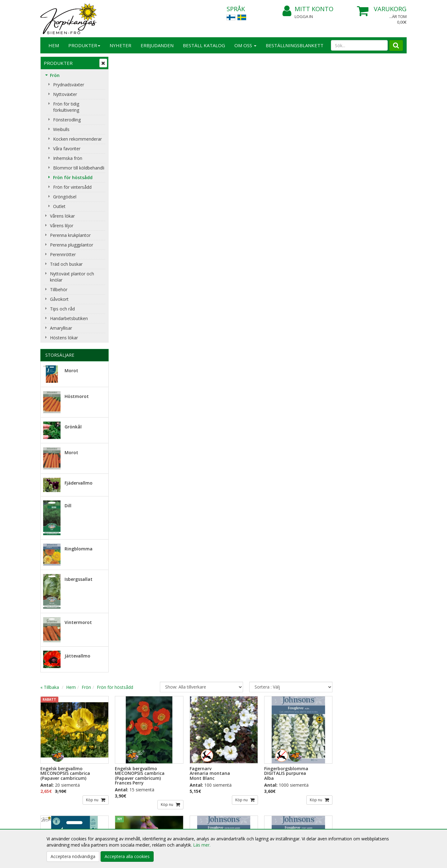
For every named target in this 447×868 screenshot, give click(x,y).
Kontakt (49, 807)
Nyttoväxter (65, 94)
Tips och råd (62, 309)
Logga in (304, 16)
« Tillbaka (124, 65)
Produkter (84, 45)
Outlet (59, 206)
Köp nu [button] (167, 178)
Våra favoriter (67, 149)
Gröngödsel (65, 197)
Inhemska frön (68, 158)
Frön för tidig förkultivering (66, 107)
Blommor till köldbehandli (79, 168)
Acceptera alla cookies (127, 856)
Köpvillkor (126, 817)
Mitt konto (308, 9)
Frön (55, 75)
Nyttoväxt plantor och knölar (72, 277)
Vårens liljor (62, 226)
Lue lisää (242, 744)
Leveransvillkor (131, 807)
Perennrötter (63, 254)
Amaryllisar (61, 328)
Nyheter (120, 45)
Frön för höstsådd (73, 177)
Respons (50, 817)
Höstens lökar (64, 338)
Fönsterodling (67, 120)
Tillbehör (59, 289)
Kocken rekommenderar (77, 139)
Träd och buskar (66, 264)
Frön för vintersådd (72, 187)
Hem (54, 45)
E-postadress (133, 722)
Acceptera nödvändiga (73, 856)
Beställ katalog (204, 45)
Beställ (129, 747)
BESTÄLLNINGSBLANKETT (295, 45)
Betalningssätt (130, 826)
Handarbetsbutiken (69, 318)
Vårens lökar (62, 216)
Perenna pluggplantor (72, 245)
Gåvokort (59, 299)
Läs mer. (202, 845)
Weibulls (61, 129)
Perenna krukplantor (70, 235)
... (390, 666)
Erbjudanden (157, 45)
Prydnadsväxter (69, 85)
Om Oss (245, 45)
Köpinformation (132, 798)
